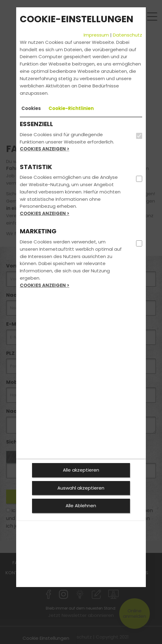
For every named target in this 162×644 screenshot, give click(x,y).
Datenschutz (128, 35)
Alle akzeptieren (81, 470)
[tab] (31, 108)
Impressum (96, 35)
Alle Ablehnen (81, 506)
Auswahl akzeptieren (81, 488)
